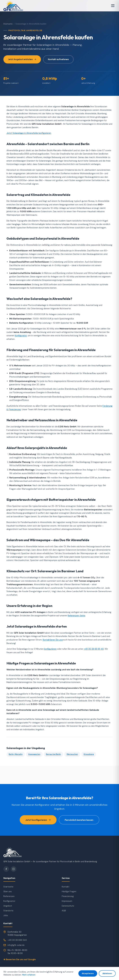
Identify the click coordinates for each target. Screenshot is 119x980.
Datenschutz (68, 906)
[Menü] (113, 6)
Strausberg (89, 754)
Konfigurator (21, 336)
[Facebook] (6, 869)
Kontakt (66, 887)
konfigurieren (50, 649)
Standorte (8, 911)
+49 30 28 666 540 (17, 940)
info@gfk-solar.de (16, 945)
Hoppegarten (34, 754)
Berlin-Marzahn (16, 754)
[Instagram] (14, 869)
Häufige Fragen (69, 891)
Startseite (8, 24)
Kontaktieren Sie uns (53, 640)
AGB (64, 911)
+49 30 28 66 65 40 (94, 649)
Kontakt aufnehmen (58, 59)
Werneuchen (72, 754)
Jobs (6, 915)
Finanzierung (68, 896)
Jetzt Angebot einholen (22, 59)
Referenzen (9, 896)
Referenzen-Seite (76, 616)
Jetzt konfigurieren (38, 820)
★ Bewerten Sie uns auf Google (20, 959)
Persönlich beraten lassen (79, 820)
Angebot (8, 906)
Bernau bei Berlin (53, 754)
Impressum (67, 901)
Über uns (8, 891)
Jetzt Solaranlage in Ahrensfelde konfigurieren (29, 133)
